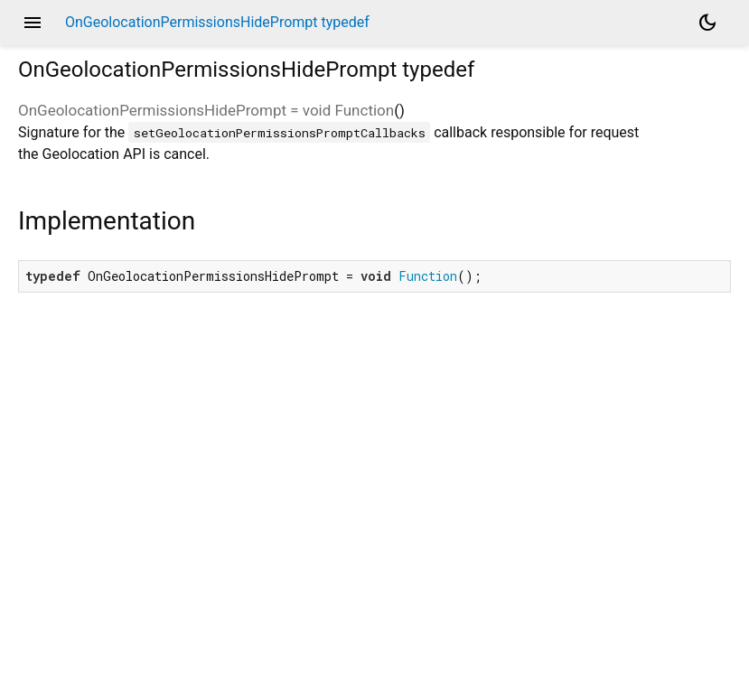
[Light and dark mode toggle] (707, 23)
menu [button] (33, 23)
